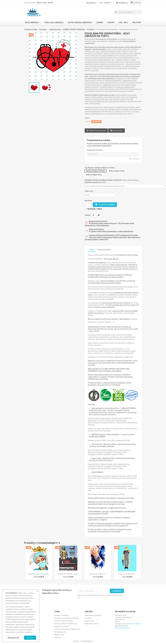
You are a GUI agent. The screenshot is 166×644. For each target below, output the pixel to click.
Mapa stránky (59, 635)
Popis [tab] (92, 250)
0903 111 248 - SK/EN (45, 3)
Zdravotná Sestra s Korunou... (39, 574)
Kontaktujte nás (60, 632)
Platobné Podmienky (62, 626)
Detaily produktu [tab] (104, 250)
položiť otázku (116, 131)
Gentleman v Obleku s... (98, 574)
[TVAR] (101, 195)
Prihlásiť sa (89, 618)
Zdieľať (93, 215)
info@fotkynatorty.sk (123, 628)
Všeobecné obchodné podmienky (67, 618)
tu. (114, 322)
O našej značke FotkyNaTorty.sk (66, 624)
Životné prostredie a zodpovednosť (67, 629)
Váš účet (89, 612)
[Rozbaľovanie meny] (108, 3)
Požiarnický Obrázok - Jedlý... (68, 574)
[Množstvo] (87, 205)
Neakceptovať (13, 638)
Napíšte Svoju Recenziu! (96, 131)
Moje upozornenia (91, 624)
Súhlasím (30, 638)
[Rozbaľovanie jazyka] (92, 3)
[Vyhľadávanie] (128, 12)
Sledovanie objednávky (93, 615)
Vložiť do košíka (105, 205)
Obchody (58, 637)
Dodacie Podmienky (62, 615)
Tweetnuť (99, 215)
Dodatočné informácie (95, 150)
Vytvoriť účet (89, 621)
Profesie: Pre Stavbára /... (127, 574)
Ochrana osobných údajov (64, 621)
